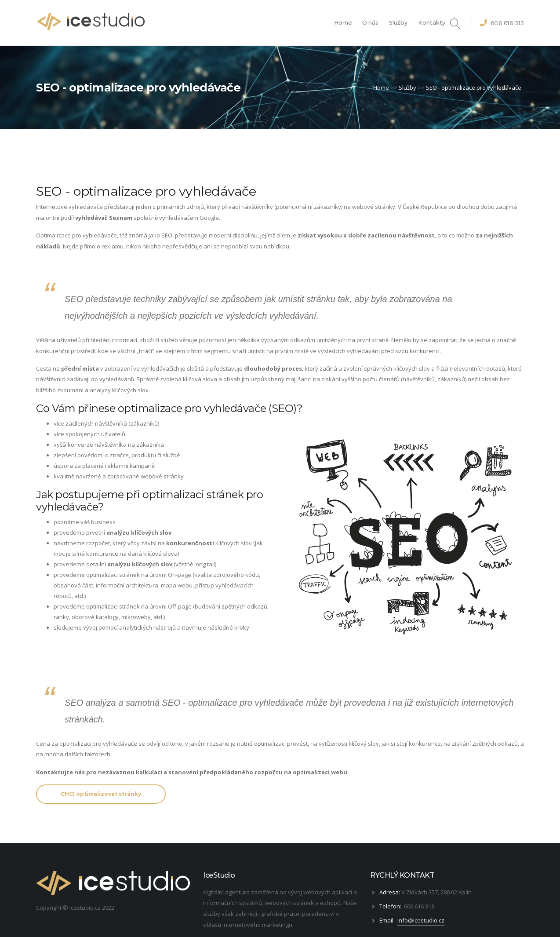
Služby (398, 23)
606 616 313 (507, 23)
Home (343, 23)
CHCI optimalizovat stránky (101, 794)
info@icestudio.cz (421, 920)
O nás (370, 23)
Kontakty (432, 23)
